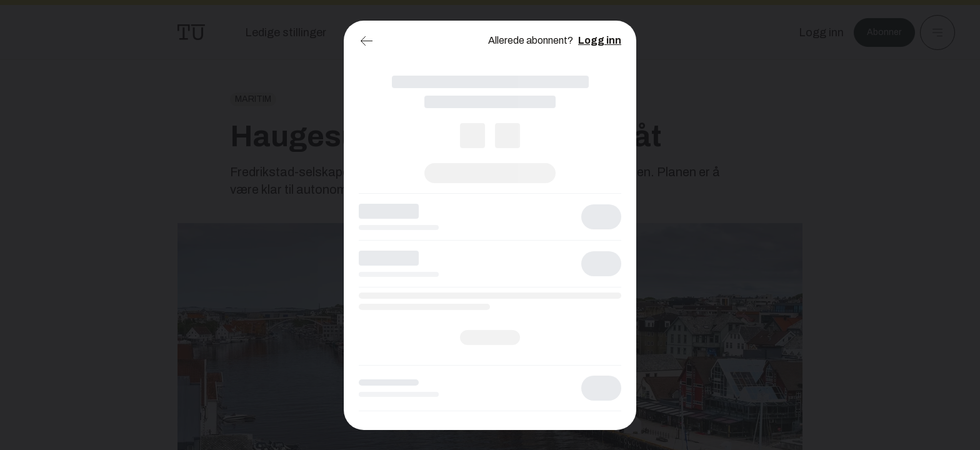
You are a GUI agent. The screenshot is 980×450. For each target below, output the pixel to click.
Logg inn (600, 40)
